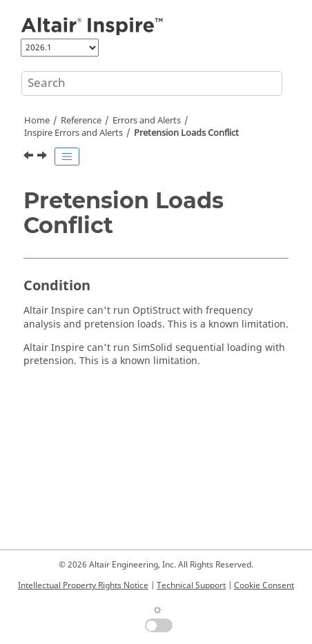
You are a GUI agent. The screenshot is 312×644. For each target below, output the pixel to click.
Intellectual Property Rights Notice (83, 585)
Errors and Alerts (147, 121)
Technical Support (191, 585)
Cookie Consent (264, 585)
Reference (81, 121)
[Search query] (152, 83)
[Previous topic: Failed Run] (30, 157)
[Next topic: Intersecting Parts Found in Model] (43, 157)
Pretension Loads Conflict (186, 133)
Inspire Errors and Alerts (74, 133)
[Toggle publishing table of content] (67, 157)
